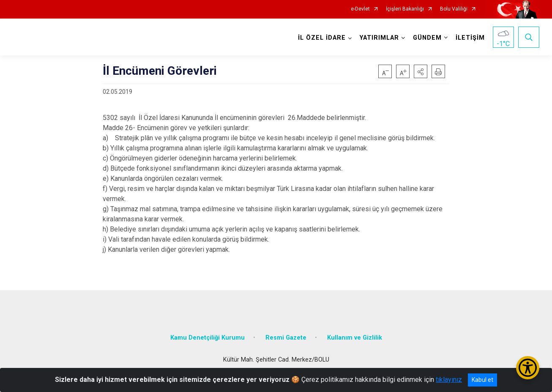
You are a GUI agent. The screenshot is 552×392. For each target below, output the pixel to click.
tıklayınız (449, 380)
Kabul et (482, 380)
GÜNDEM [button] (427, 38)
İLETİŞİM (470, 38)
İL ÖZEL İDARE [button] (322, 38)
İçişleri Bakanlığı (405, 9)
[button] (421, 71)
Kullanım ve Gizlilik (355, 338)
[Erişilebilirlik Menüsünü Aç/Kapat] (528, 368)
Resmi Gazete (286, 338)
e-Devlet (360, 9)
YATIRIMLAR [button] (379, 38)
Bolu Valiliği (454, 9)
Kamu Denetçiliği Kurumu (208, 338)
